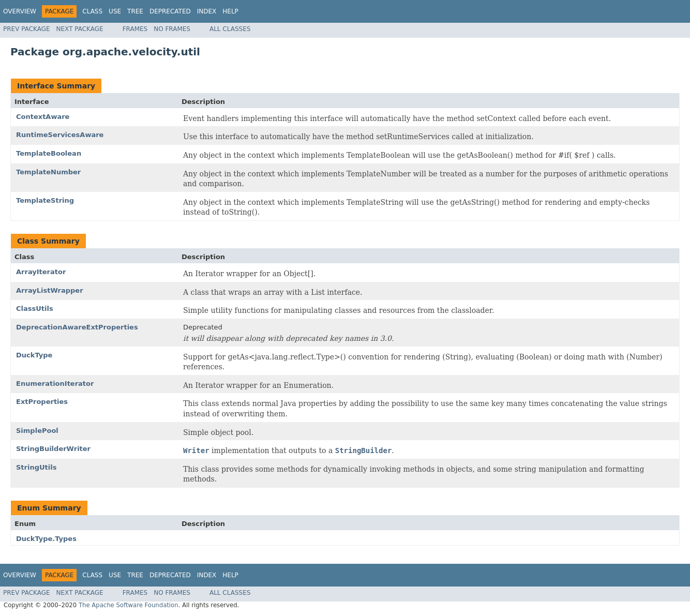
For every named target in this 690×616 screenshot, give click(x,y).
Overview (20, 11)
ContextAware (43, 117)
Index (207, 11)
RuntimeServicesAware (60, 135)
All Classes (230, 29)
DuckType (34, 355)
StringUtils (36, 467)
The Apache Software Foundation (129, 605)
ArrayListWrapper (50, 290)
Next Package (80, 29)
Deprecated (170, 11)
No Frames (172, 29)
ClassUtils (35, 309)
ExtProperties (42, 402)
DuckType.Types (46, 539)
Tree (135, 11)
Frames (135, 29)
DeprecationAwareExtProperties (77, 327)
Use (115, 11)
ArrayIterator (41, 272)
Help (230, 11)
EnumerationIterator (55, 384)
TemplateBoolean (49, 153)
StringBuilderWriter (53, 449)
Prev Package (27, 29)
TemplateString (45, 200)
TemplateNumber (48, 172)
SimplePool (37, 431)
